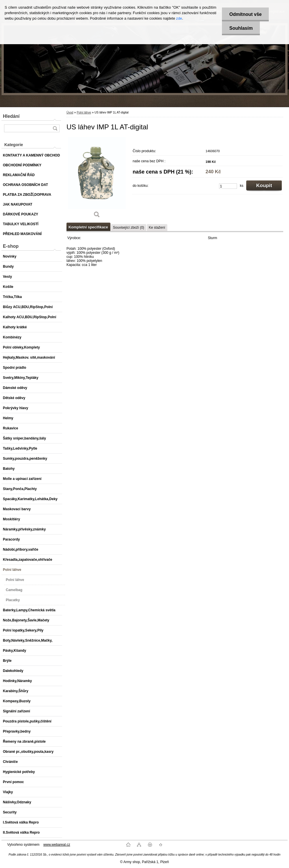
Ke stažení (157, 228)
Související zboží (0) (129, 228)
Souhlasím (241, 28)
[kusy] (228, 186)
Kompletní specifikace (88, 227)
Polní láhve (84, 112)
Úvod (70, 112)
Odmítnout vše (245, 14)
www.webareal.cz (57, 845)
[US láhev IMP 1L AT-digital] (97, 179)
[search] (55, 128)
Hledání (11, 116)
